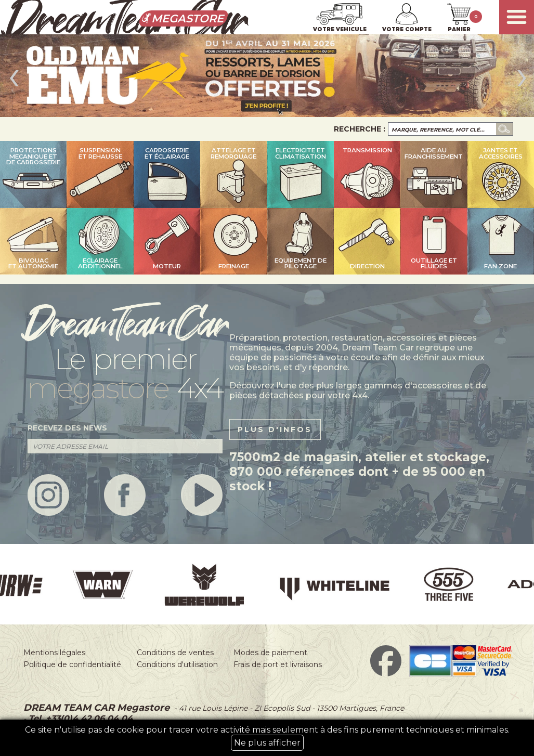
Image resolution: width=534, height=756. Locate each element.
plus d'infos (275, 429)
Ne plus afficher (267, 743)
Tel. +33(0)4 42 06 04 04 (79, 718)
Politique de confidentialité (72, 664)
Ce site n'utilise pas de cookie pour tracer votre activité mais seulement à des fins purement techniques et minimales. (267, 738)
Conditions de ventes (175, 653)
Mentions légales (54, 653)
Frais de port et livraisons (278, 664)
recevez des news (67, 428)
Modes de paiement (270, 653)
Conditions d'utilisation (177, 664)
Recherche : (360, 129)
